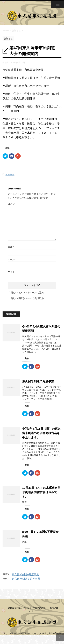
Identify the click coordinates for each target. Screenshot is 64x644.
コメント (12, 204)
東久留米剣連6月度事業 (25, 574)
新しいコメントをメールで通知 (27, 293)
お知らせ (10, 174)
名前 (11, 247)
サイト (11, 272)
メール (12, 259)
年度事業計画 (39, 608)
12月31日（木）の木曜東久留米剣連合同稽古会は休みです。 (41, 492)
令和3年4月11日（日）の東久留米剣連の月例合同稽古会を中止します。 (41, 433)
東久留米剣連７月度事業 (38, 381)
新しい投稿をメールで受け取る (27, 298)
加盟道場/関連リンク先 (18, 608)
